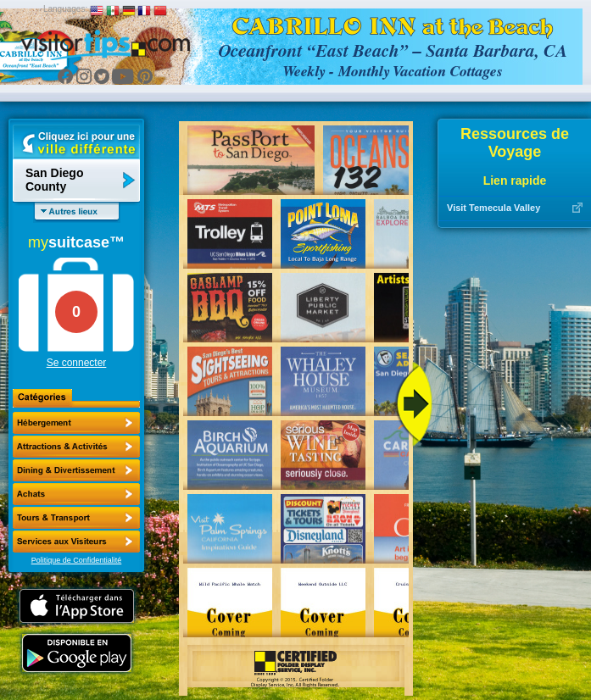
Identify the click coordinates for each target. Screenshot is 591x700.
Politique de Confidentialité (77, 560)
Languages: (65, 9)
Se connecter (77, 363)
